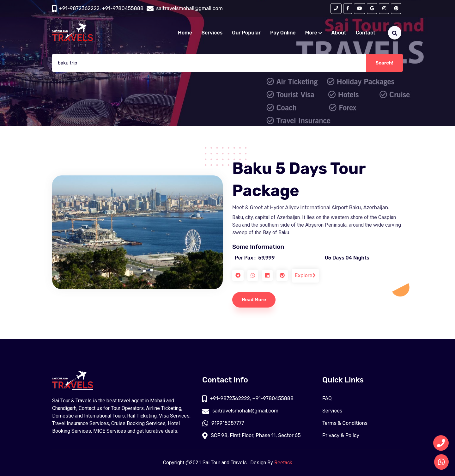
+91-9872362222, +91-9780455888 (101, 8)
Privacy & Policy (341, 435)
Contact (366, 33)
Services (212, 33)
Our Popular (246, 33)
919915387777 (223, 423)
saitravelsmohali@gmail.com (241, 411)
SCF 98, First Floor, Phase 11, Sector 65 (252, 435)
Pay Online (283, 33)
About (339, 33)
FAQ (327, 398)
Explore (305, 275)
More (314, 33)
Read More (254, 300)
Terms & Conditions (345, 423)
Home (185, 33)
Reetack (283, 463)
